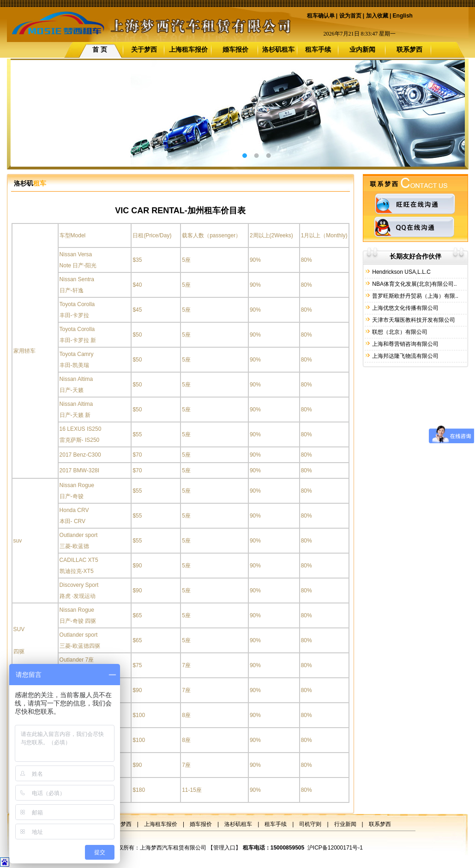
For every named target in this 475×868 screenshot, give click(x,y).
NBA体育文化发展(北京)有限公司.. (414, 284)
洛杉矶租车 (278, 49)
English (403, 16)
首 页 (100, 49)
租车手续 (318, 49)
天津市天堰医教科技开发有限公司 (413, 320)
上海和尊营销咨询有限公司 (405, 344)
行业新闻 (345, 824)
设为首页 (350, 16)
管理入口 (224, 848)
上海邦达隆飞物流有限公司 (405, 356)
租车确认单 (321, 16)
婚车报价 (235, 49)
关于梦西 (144, 49)
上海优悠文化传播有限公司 (405, 308)
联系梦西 (409, 49)
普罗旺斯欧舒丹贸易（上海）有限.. (415, 296)
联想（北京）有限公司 (399, 332)
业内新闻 (362, 49)
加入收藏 (377, 16)
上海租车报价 (188, 49)
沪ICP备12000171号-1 (335, 848)
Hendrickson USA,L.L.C (401, 272)
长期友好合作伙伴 (415, 256)
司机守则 (310, 824)
